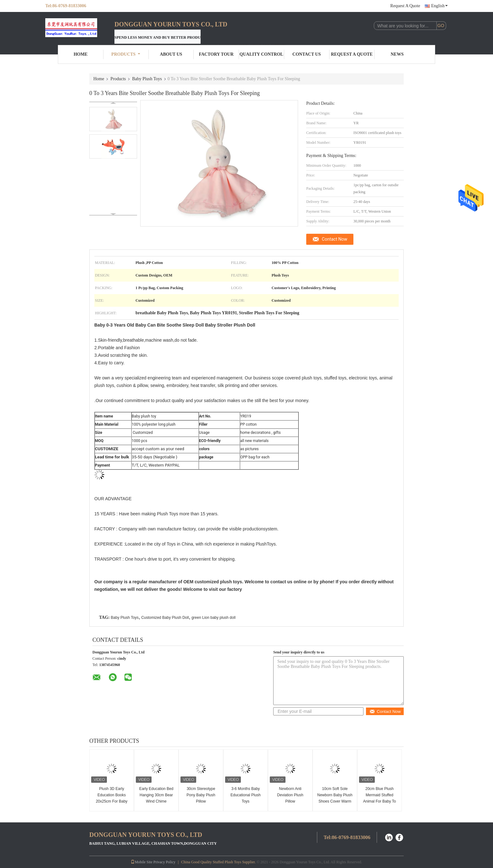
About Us (171, 54)
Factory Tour (216, 54)
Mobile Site (141, 862)
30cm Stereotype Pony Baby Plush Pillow (201, 795)
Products (126, 54)
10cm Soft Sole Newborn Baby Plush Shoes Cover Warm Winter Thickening (335, 798)
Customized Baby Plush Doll (165, 618)
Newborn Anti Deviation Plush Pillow (290, 795)
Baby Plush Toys (147, 79)
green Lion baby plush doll (213, 618)
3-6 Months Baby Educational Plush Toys (246, 795)
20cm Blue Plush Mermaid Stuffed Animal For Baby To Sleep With (380, 798)
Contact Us (307, 54)
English (439, 6)
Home (80, 54)
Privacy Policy (164, 862)
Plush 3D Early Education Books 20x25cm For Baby (112, 795)
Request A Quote (405, 6)
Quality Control (261, 54)
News (397, 54)
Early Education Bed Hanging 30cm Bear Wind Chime (156, 795)
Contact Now (335, 239)
